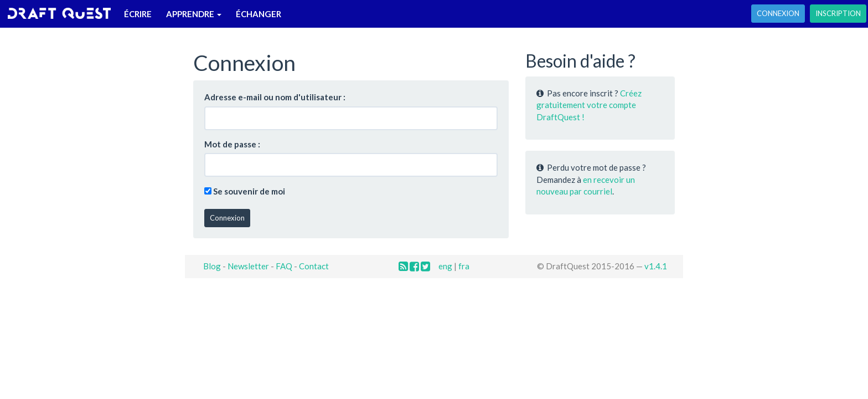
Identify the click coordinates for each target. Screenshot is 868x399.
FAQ (284, 266)
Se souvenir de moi (249, 191)
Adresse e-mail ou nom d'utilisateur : (275, 97)
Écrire (138, 14)
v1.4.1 (656, 266)
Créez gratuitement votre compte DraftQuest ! (589, 105)
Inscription (838, 13)
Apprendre (194, 14)
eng (445, 266)
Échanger (259, 14)
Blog (212, 266)
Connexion (778, 13)
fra (464, 266)
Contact (314, 266)
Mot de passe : (232, 144)
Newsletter (248, 266)
